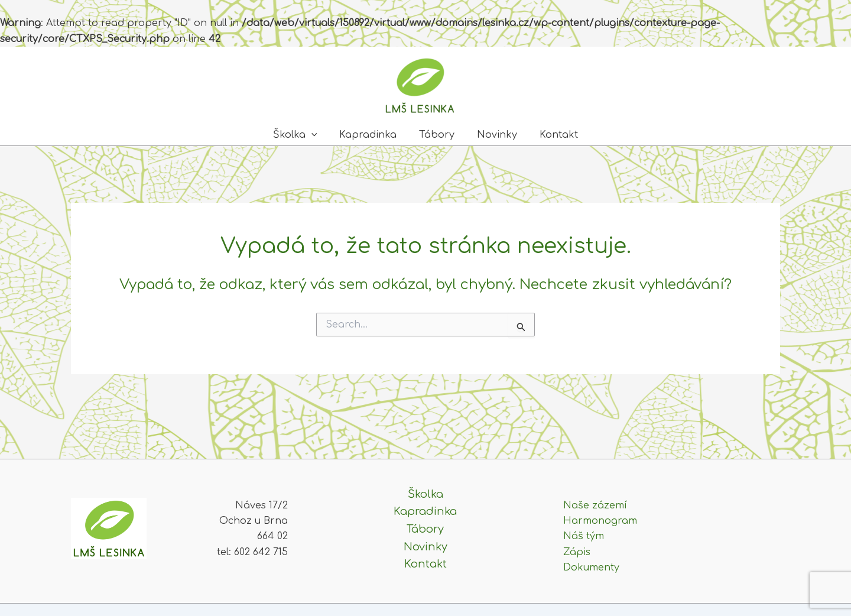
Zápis (577, 552)
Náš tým (584, 536)
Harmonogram (600, 521)
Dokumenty (591, 568)
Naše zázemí (595, 505)
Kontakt (552, 135)
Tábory (437, 135)
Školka (302, 135)
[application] (319, 135)
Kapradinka (371, 135)
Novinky (493, 135)
